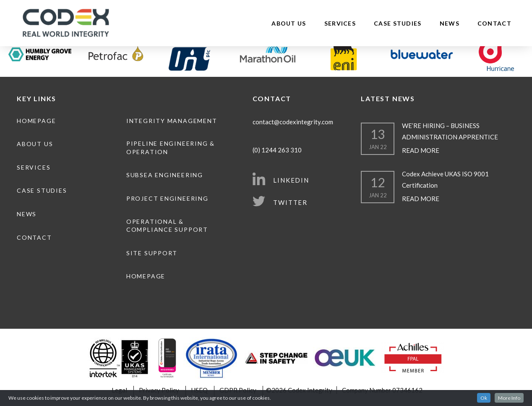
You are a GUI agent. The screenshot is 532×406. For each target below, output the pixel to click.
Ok (484, 398)
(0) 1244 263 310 (277, 150)
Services (340, 23)
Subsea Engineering (165, 175)
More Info (509, 398)
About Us (289, 23)
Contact (494, 23)
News (450, 23)
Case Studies (398, 23)
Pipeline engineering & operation (171, 148)
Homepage (36, 121)
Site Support (152, 253)
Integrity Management (172, 121)
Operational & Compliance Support (167, 226)
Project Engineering (167, 198)
